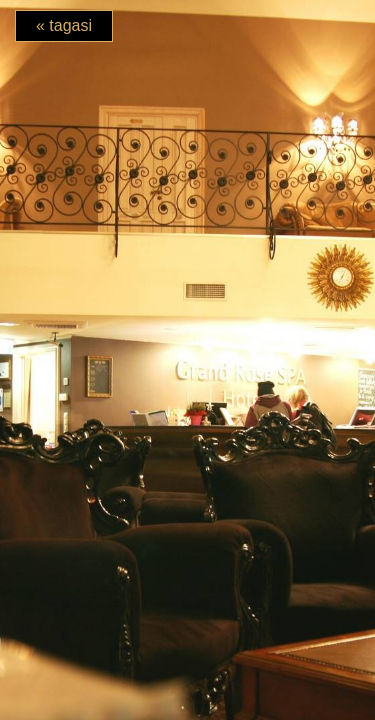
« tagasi (64, 25)
